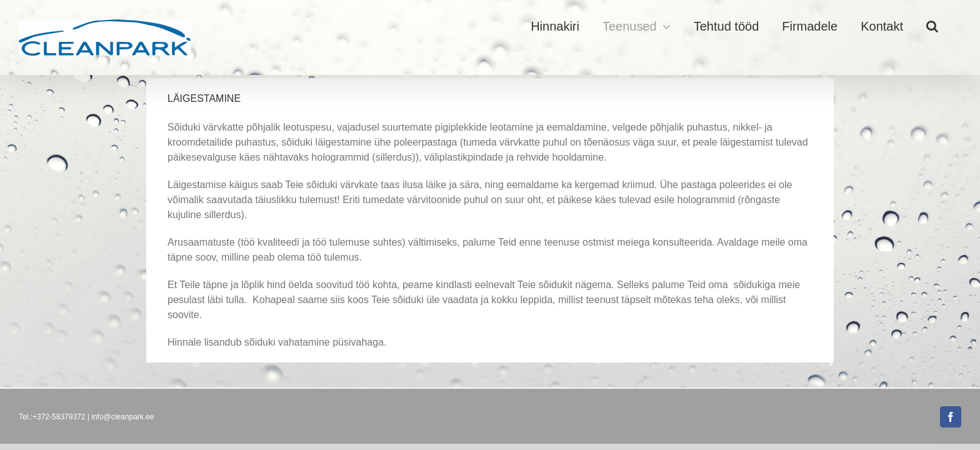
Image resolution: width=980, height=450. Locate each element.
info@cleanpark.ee (122, 417)
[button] (955, 26)
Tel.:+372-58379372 (52, 417)
